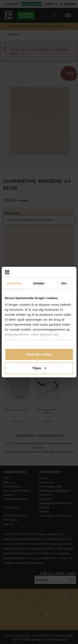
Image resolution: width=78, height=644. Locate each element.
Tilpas (39, 368)
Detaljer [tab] (39, 283)
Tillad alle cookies (39, 354)
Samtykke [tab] (14, 283)
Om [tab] (64, 283)
